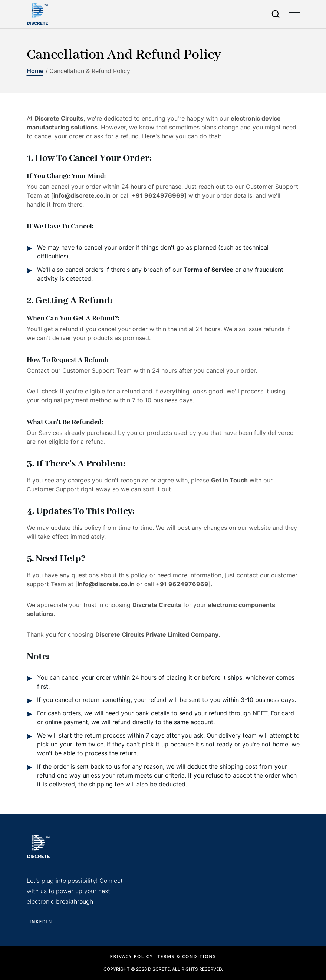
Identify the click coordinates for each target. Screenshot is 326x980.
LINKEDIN (39, 922)
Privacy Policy (132, 956)
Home (35, 71)
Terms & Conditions (187, 956)
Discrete (159, 969)
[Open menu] (294, 14)
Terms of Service (208, 270)
